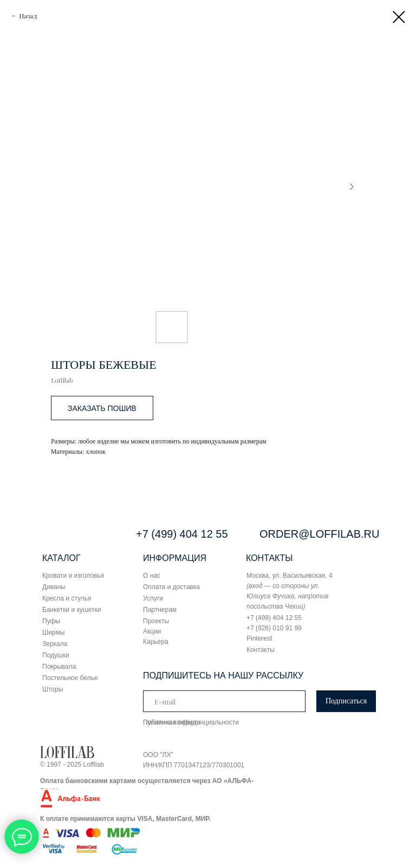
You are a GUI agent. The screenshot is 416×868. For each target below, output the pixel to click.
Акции (152, 631)
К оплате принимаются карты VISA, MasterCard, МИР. (125, 819)
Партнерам (160, 610)
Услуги (153, 598)
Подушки (56, 655)
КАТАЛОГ (61, 558)
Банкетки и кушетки (71, 610)
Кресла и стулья (67, 598)
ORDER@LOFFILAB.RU (319, 534)
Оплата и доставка (171, 587)
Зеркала (55, 644)
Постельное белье (70, 678)
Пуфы (51, 621)
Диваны (54, 587)
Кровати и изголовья (73, 576)
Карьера (156, 642)
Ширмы (53, 632)
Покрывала (59, 667)
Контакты (261, 650)
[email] (224, 701)
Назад (28, 16)
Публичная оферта (172, 722)
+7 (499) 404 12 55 (182, 534)
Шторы (53, 689)
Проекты (156, 621)
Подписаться (346, 701)
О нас (152, 576)
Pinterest (259, 638)
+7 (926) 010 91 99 (274, 628)
